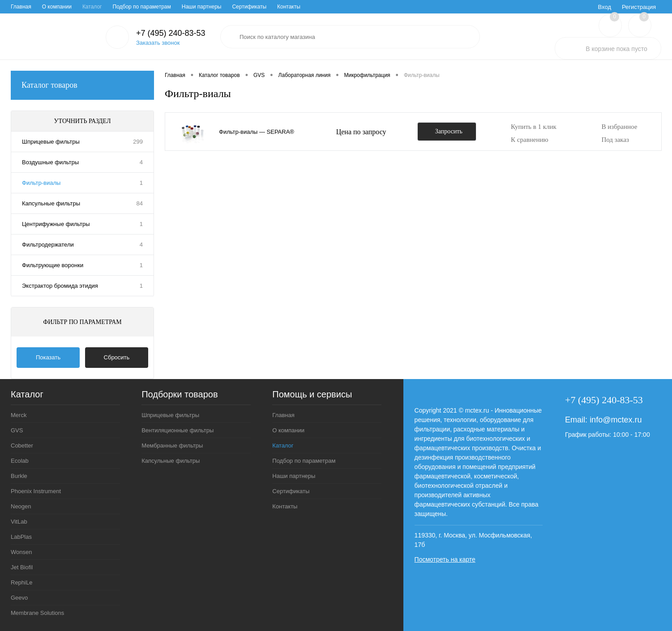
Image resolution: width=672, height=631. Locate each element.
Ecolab (20, 461)
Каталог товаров (82, 85)
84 (140, 203)
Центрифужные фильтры (56, 224)
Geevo (19, 598)
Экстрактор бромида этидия (60, 286)
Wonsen (21, 552)
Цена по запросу (361, 132)
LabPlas (21, 537)
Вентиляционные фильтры (178, 430)
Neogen (21, 506)
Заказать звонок (158, 43)
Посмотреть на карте (445, 559)
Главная (21, 7)
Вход (605, 7)
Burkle (19, 476)
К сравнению (530, 140)
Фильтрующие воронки (53, 265)
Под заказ (615, 140)
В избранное (619, 127)
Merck (19, 415)
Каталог (92, 7)
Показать (48, 357)
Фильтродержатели (48, 245)
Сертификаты (249, 7)
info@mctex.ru (616, 420)
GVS (17, 430)
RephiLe (21, 582)
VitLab (19, 522)
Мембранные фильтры (172, 446)
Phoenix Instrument (36, 491)
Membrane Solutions (37, 613)
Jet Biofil (22, 567)
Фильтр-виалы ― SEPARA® (257, 132)
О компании (57, 7)
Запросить (449, 131)
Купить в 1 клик (534, 127)
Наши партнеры (202, 7)
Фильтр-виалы (41, 183)
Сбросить (117, 357)
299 (138, 142)
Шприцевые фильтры (51, 142)
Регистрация (639, 7)
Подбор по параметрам (142, 7)
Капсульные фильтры (51, 203)
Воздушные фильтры (50, 162)
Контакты (289, 7)
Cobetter (22, 446)
